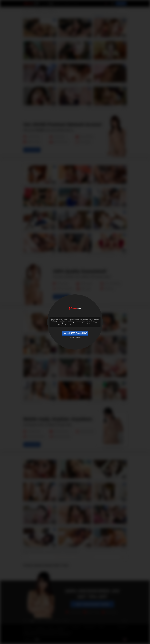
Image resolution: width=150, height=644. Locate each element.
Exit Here (78, 338)
